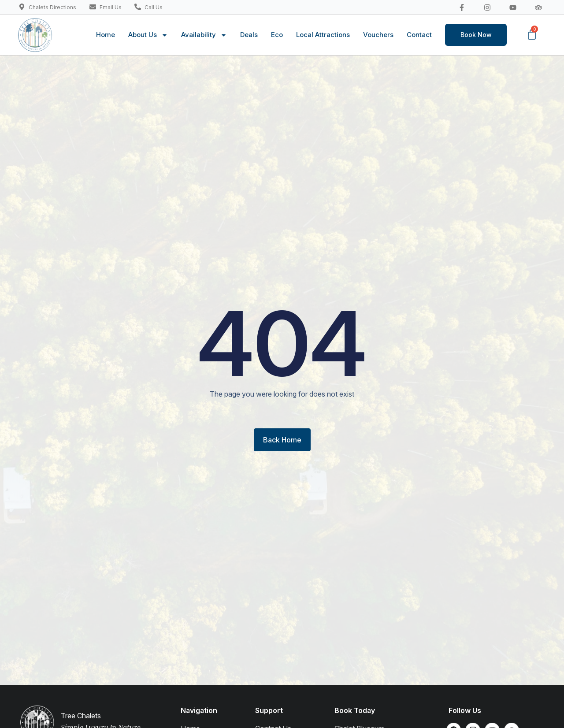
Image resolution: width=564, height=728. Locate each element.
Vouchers (378, 35)
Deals (249, 35)
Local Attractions (323, 35)
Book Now (476, 35)
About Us (148, 35)
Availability (204, 35)
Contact (419, 35)
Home (106, 35)
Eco (277, 35)
